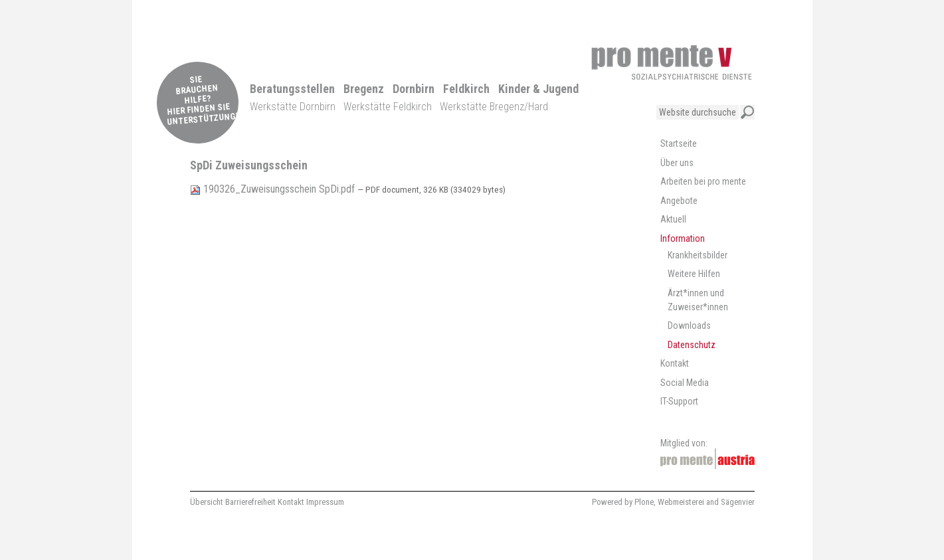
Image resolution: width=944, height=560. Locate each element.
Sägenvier (738, 502)
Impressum (325, 502)
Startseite (679, 143)
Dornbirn (414, 89)
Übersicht (207, 502)
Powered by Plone (623, 502)
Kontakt (291, 502)
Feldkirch (466, 89)
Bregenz (364, 89)
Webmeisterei (681, 502)
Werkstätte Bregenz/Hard (494, 107)
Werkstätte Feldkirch (388, 107)
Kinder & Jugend (538, 89)
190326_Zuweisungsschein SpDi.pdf (274, 189)
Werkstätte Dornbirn (293, 107)
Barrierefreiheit (250, 502)
